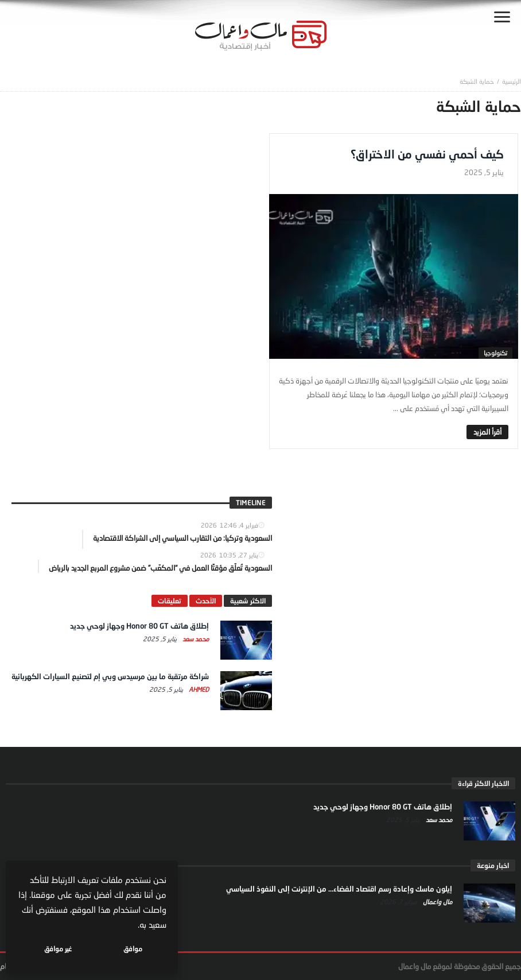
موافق (133, 949)
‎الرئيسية (512, 81)
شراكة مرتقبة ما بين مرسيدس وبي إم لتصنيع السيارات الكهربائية (110, 676)
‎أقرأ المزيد (487, 432)
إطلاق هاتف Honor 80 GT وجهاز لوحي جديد (139, 626)
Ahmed (198, 689)
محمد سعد (195, 639)
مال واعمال (437, 902)
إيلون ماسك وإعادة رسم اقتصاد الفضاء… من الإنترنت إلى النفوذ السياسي (339, 889)
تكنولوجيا (495, 353)
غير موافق (58, 949)
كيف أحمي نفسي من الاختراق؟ (427, 154)
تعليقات (170, 601)
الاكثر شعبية (248, 601)
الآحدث (206, 601)
